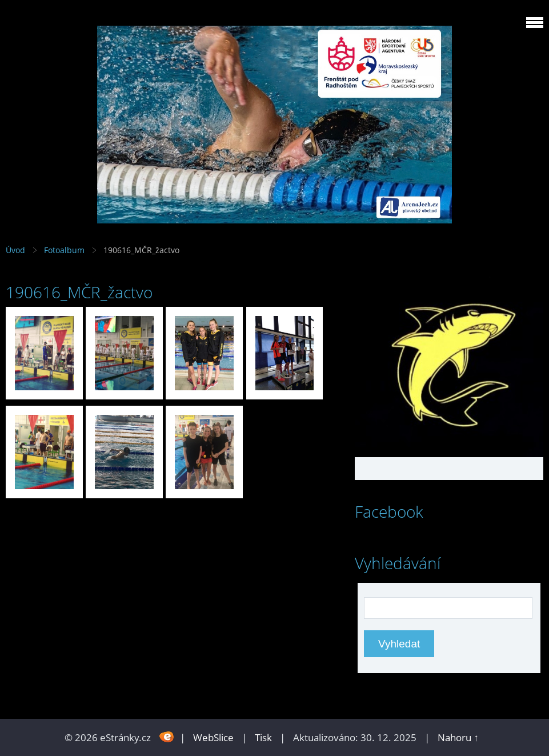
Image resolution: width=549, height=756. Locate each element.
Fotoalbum (64, 250)
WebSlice (213, 737)
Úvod (15, 250)
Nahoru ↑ (458, 737)
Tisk (263, 737)
